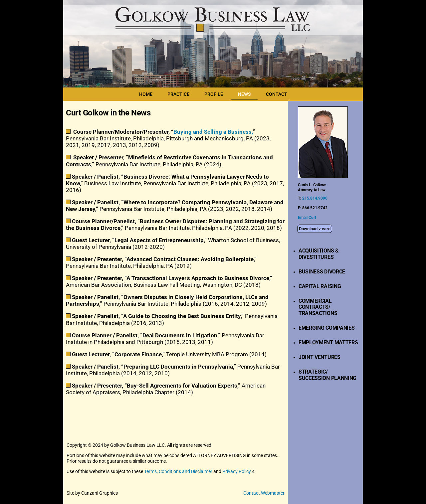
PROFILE (214, 94)
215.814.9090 (314, 198)
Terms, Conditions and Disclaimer (178, 471)
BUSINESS (311, 272)
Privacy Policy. (237, 471)
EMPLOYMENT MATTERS (328, 342)
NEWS (244, 94)
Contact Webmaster (264, 493)
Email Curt (307, 218)
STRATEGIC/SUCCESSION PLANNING (327, 375)
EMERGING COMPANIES (326, 328)
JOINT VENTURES (319, 357)
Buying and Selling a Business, (213, 132)
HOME (146, 94)
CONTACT (277, 94)
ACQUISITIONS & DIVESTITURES (319, 254)
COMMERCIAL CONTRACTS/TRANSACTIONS (318, 307)
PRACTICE (178, 94)
